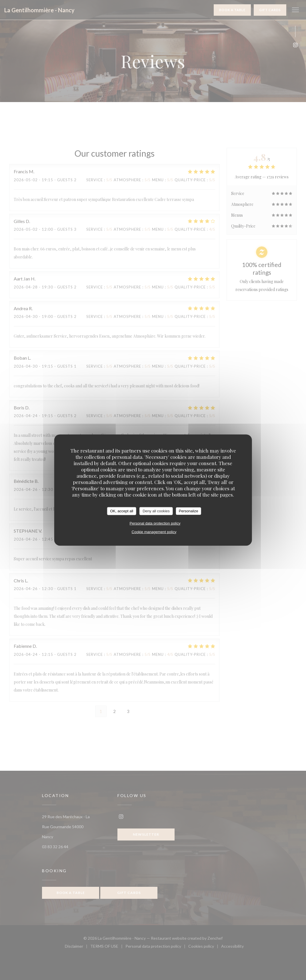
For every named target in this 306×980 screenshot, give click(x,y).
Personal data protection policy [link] (155, 523)
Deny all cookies (156, 511)
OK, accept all (122, 511)
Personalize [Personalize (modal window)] (189, 511)
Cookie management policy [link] (154, 532)
